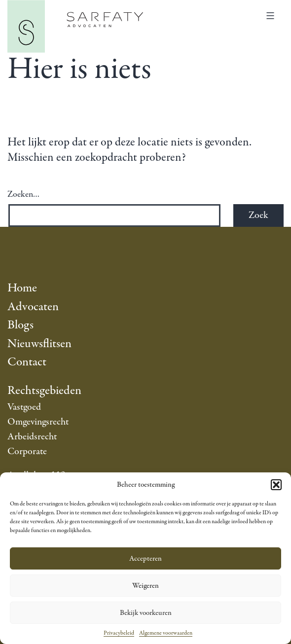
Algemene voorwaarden (166, 633)
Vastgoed (24, 407)
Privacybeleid (119, 633)
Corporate (27, 451)
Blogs (20, 325)
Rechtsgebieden (44, 391)
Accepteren (145, 559)
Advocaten (33, 307)
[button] (276, 485)
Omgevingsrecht (38, 422)
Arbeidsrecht (32, 437)
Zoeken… (23, 195)
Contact (27, 362)
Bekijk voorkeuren (146, 613)
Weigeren (145, 586)
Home (22, 288)
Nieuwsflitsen (39, 344)
